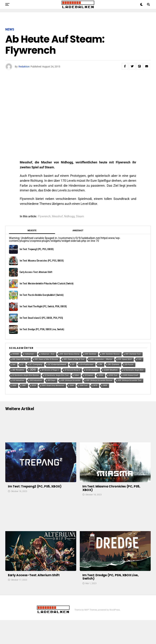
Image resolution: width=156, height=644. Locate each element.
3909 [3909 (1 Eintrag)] (105, 386)
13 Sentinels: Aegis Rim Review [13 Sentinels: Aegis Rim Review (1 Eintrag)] (26, 375)
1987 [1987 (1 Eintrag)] (24, 386)
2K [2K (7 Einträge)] (101, 364)
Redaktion (24, 67)
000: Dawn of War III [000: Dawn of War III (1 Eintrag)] (21, 359)
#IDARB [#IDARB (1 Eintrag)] (16, 354)
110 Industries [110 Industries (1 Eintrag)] (18, 380)
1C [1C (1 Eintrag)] (22, 365)
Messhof (57, 216)
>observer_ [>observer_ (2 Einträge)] (30, 354)
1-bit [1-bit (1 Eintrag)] (139, 359)
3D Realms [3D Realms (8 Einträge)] (18, 370)
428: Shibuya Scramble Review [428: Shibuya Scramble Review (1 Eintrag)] (99, 380)
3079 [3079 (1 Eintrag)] (95, 386)
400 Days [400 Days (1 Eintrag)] (52, 380)
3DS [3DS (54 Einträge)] (33, 370)
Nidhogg (69, 216)
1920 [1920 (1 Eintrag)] (14, 386)
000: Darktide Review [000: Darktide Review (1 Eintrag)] (111, 354)
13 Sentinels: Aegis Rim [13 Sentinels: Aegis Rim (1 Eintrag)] (133, 370)
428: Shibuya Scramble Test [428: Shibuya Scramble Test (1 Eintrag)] (130, 380)
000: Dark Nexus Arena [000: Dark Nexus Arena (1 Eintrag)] (70, 354)
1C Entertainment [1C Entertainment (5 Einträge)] (57, 365)
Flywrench (44, 216)
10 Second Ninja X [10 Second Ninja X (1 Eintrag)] (72, 370)
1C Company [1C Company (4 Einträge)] (36, 365)
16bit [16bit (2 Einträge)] (77, 375)
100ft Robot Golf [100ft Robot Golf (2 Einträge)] (131, 375)
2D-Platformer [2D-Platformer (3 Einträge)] (87, 365)
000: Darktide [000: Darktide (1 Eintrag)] (91, 354)
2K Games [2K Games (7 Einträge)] (114, 364)
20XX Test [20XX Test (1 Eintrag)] (113, 375)
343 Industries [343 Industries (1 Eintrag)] (36, 380)
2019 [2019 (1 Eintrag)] (34, 386)
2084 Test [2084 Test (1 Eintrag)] (84, 386)
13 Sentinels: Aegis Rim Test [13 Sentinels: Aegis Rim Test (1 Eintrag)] (57, 375)
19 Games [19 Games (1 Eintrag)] (89, 375)
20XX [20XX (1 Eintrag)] (101, 375)
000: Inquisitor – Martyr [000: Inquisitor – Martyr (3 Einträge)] (101, 359)
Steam (80, 216)
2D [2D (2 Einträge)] (73, 365)
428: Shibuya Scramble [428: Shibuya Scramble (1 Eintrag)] (71, 380)
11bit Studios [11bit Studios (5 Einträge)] (111, 370)
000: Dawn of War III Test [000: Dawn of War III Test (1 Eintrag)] (74, 359)
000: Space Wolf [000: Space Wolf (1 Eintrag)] (125, 359)
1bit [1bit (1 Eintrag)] (14, 365)
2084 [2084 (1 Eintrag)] (72, 386)
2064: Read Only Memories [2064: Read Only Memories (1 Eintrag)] (53, 386)
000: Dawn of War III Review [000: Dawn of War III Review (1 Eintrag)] (46, 359)
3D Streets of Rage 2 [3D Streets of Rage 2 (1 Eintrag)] (50, 370)
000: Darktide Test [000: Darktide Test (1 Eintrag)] (133, 354)
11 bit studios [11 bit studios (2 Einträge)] (92, 370)
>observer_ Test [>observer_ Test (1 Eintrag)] (48, 354)
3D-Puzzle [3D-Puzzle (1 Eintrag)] (129, 365)
